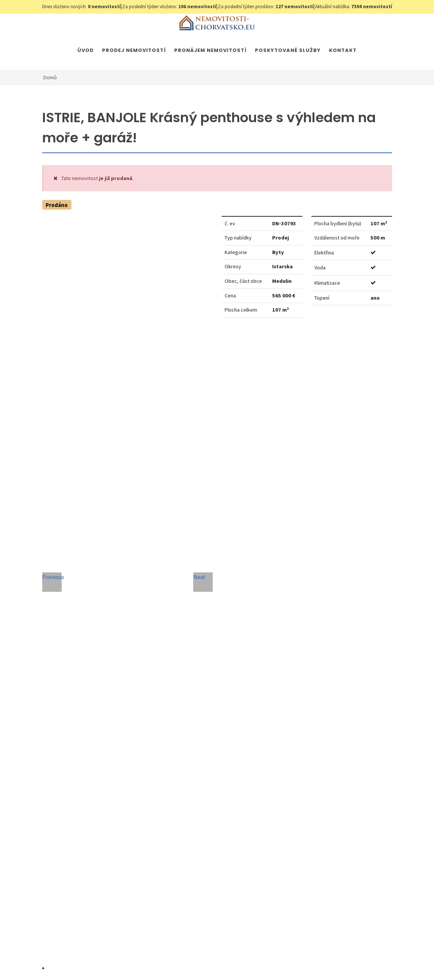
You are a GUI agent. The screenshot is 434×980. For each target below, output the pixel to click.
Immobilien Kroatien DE (236, 961)
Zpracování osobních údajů (217, 788)
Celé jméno (154, 637)
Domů (50, 77)
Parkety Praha (343, 961)
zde (323, 771)
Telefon (149, 671)
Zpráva (148, 705)
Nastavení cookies (163, 961)
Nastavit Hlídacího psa (320, 346)
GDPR (130, 961)
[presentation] (203, 816)
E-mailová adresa (237, 637)
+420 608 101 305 (87, 735)
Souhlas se (201, 788)
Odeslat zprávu (202, 846)
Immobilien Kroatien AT (294, 961)
